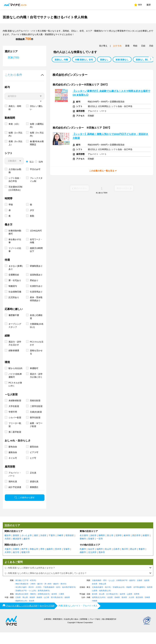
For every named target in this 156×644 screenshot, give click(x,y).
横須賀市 (17, 550)
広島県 (18, 609)
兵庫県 (119, 592)
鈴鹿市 (146, 547)
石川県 (109, 606)
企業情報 (47, 631)
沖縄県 (95, 613)
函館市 (83, 564)
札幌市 (83, 561)
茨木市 (58, 561)
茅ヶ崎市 (48, 596)
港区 (36, 547)
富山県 (102, 606)
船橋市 (52, 599)
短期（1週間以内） (37, 137)
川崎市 (60, 547)
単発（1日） (14, 136)
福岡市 (100, 561)
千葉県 (46, 599)
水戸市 (24, 602)
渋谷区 (43, 547)
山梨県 (130, 606)
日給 (143, 46)
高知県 (32, 613)
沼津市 (119, 547)
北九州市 (92, 564)
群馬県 (40, 602)
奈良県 (95, 596)
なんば (111, 592)
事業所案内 (57, 631)
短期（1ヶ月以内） (15, 146)
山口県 (46, 609)
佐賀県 (110, 609)
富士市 (110, 547)
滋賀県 (147, 592)
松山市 (108, 561)
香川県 (54, 609)
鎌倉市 (56, 596)
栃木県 (65, 599)
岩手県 (136, 599)
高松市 (60, 609)
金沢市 (115, 606)
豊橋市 (83, 550)
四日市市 (136, 547)
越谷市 (27, 550)
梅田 (100, 592)
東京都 (18, 592)
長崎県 (117, 609)
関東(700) (13, 58)
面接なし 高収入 (143, 60)
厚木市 (63, 596)
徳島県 (67, 609)
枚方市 (16, 564)
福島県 (102, 602)
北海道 (95, 599)
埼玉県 (18, 599)
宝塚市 (67, 561)
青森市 (142, 561)
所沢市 (31, 599)
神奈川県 (19, 596)
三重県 (61, 606)
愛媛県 (18, 613)
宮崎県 (147, 609)
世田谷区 (70, 547)
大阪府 (95, 592)
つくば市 (32, 602)
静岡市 (102, 547)
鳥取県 (32, 609)
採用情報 (84, 631)
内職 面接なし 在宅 (84, 60)
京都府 (140, 592)
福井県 (122, 606)
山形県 (95, 602)
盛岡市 (142, 599)
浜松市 (93, 547)
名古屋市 (84, 547)
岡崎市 (33, 606)
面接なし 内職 (61, 60)
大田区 (8, 550)
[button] (150, 59)
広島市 (116, 561)
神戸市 (24, 561)
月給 (151, 46)
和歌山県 (103, 596)
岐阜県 (54, 606)
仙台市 (91, 561)
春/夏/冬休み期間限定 (37, 155)
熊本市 (102, 564)
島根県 (39, 609)
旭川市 (125, 561)
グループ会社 (95, 631)
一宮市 (100, 550)
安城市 (91, 550)
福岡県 (95, 609)
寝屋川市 (26, 564)
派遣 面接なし (122, 60)
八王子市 (25, 592)
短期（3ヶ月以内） (37, 146)
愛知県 (18, 606)
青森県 (129, 599)
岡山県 (25, 609)
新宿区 (16, 547)
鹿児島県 (139, 609)
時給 (135, 46)
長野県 (137, 606)
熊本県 (124, 609)
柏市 (58, 599)
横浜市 (8, 547)
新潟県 (95, 606)
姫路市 (50, 561)
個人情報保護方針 (109, 631)
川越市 (24, 599)
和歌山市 (34, 561)
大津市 (8, 564)
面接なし (104, 60)
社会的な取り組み (71, 631)
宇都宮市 (72, 599)
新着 (127, 46)
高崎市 (46, 602)
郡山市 (133, 561)
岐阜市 (127, 547)
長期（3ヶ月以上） (15, 155)
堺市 (42, 561)
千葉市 (52, 547)
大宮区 (38, 599)
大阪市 (8, 561)
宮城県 (115, 599)
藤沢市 (40, 596)
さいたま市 (27, 547)
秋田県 (150, 599)
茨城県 (18, 602)
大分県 (131, 609)
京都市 (16, 561)
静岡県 (40, 606)
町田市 (33, 592)
